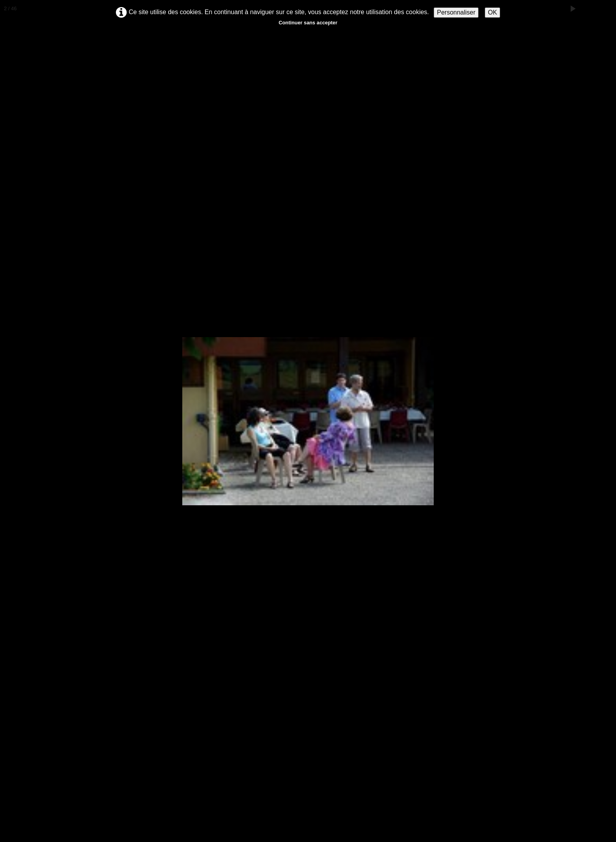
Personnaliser (456, 12)
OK (492, 12)
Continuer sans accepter (308, 23)
